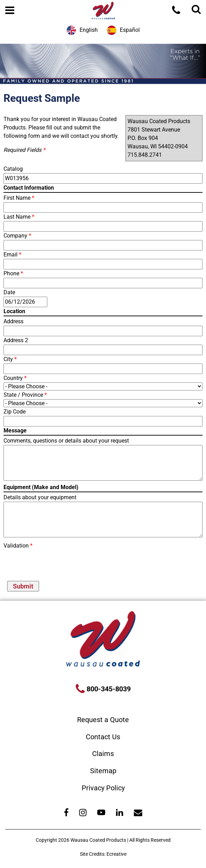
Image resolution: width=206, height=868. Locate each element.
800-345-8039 (108, 689)
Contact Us (103, 737)
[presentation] (44, 560)
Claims (103, 754)
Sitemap (103, 771)
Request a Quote (103, 720)
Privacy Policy (103, 788)
